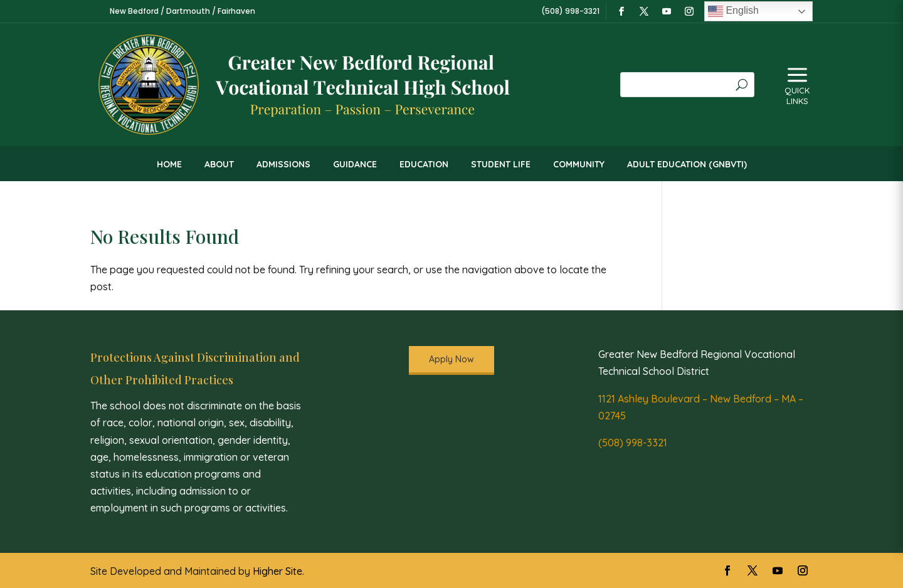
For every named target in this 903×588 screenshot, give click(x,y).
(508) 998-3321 (633, 443)
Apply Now (451, 359)
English (733, 11)
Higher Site (277, 571)
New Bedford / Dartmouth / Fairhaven (182, 11)
